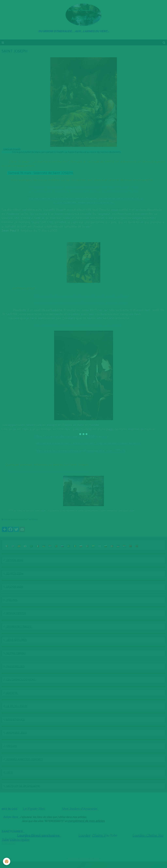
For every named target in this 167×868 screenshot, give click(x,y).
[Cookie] (7, 861)
